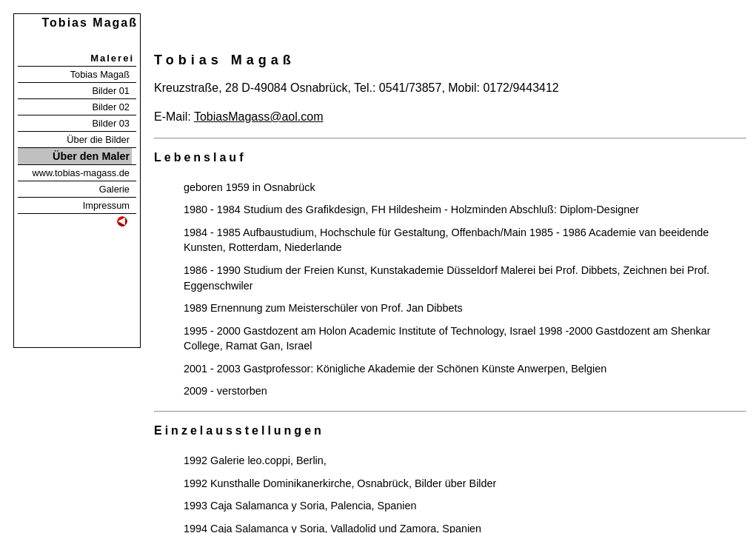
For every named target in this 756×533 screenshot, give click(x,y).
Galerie (114, 189)
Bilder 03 (111, 123)
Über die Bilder (98, 140)
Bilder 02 (111, 107)
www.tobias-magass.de (81, 173)
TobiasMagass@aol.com (259, 117)
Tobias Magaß (100, 74)
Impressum (106, 205)
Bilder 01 (111, 91)
